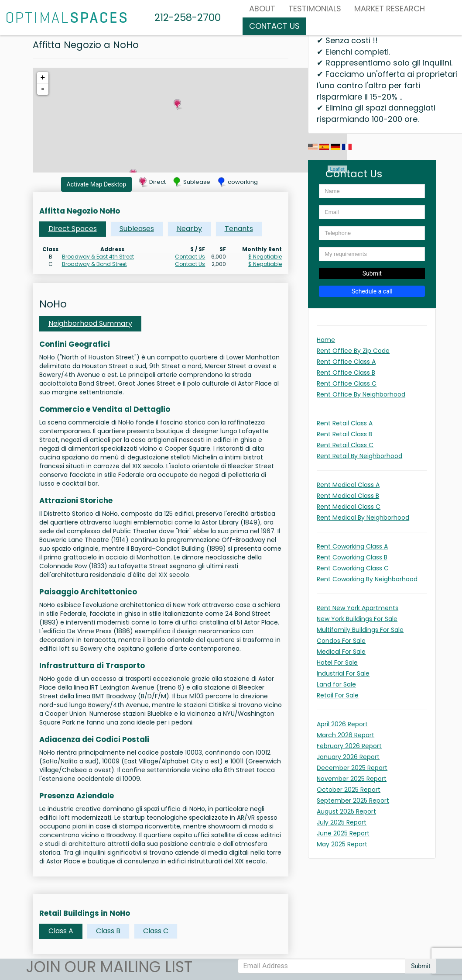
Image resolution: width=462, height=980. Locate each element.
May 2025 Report (342, 844)
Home (326, 340)
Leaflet (337, 169)
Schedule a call (372, 291)
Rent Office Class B (346, 373)
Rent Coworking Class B (352, 557)
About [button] (262, 9)
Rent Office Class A (346, 362)
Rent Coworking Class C (353, 568)
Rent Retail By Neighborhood (359, 456)
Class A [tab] (61, 931)
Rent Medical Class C (349, 507)
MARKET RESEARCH (390, 9)
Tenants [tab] (239, 229)
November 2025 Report (352, 779)
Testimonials (315, 9)
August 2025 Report (346, 811)
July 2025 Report (342, 822)
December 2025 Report (352, 768)
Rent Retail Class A (345, 423)
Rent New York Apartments (358, 608)
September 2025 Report (353, 801)
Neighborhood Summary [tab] (90, 323)
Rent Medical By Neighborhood (363, 518)
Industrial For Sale (343, 673)
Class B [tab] (108, 931)
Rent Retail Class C (345, 445)
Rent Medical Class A (348, 485)
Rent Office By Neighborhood (361, 394)
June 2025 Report (343, 833)
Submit (372, 273)
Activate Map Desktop (97, 184)
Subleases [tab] (137, 229)
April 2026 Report (342, 724)
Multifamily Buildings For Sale (360, 630)
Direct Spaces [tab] (73, 229)
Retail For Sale (338, 695)
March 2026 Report (346, 735)
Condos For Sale (341, 641)
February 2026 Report (349, 746)
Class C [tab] (156, 931)
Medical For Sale (341, 652)
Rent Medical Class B (348, 496)
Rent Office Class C (347, 383)
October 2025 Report (349, 790)
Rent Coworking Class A (352, 546)
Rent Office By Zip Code (353, 351)
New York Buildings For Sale (357, 619)
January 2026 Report (348, 757)
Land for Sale (336, 684)
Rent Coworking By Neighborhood (367, 579)
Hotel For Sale (337, 663)
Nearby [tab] (189, 229)
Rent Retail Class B (344, 434)
